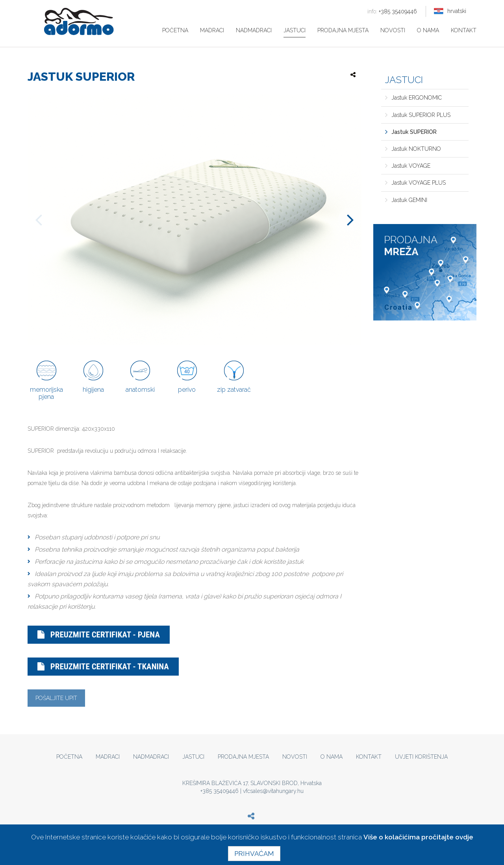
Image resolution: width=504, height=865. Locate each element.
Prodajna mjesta (343, 30)
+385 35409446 (392, 11)
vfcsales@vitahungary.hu (273, 791)
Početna (175, 30)
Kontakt (464, 30)
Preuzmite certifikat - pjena (99, 635)
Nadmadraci (254, 30)
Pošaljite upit (56, 698)
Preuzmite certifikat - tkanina (103, 667)
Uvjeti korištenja (421, 757)
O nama (428, 30)
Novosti (393, 30)
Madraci (212, 30)
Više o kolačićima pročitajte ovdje (418, 837)
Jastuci (295, 30)
